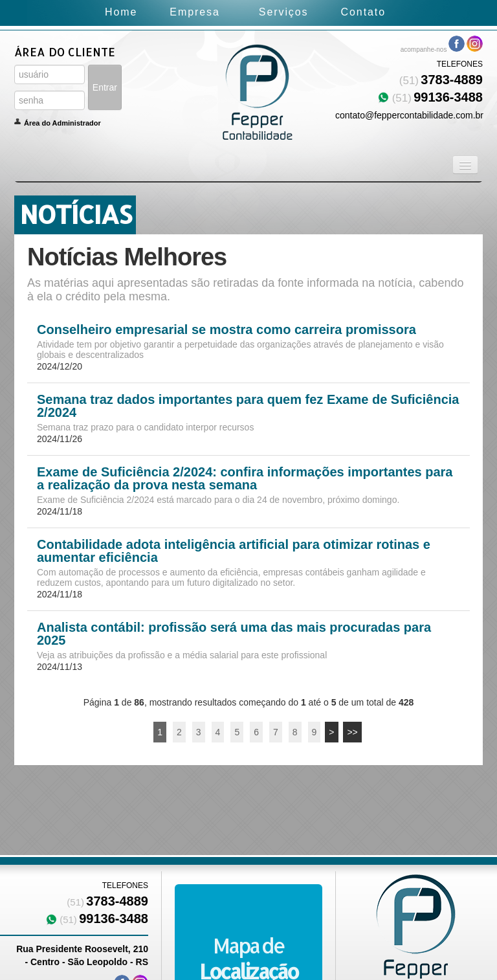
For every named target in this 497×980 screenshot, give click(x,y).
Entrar (105, 87)
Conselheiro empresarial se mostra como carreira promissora (226, 329)
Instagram (475, 44)
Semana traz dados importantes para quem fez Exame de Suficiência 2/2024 (248, 406)
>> (352, 732)
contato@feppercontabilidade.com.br (409, 115)
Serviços (284, 12)
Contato (363, 12)
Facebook (457, 44)
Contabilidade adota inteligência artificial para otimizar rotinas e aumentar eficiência (234, 551)
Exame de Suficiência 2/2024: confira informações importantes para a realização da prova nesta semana (245, 478)
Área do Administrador (62, 123)
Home (121, 12)
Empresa (194, 12)
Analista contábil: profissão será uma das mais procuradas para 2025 (234, 634)
